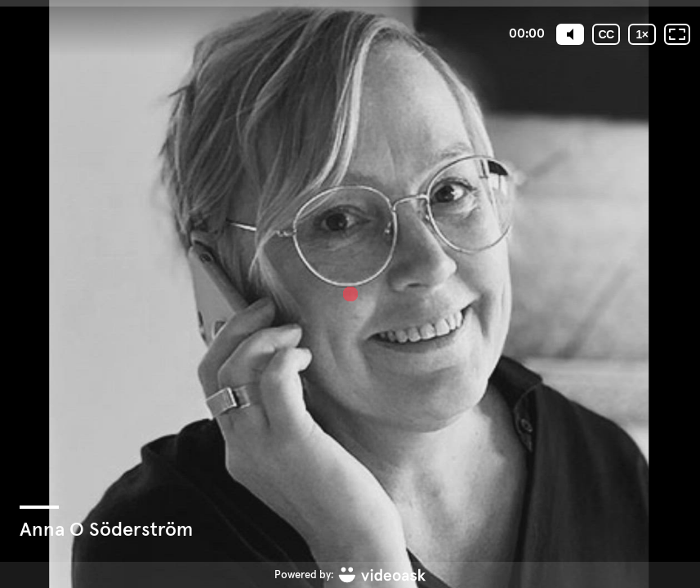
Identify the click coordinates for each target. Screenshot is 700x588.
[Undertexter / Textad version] (606, 34)
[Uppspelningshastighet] (642, 34)
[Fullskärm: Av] (677, 34)
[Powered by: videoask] (350, 575)
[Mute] (570, 34)
